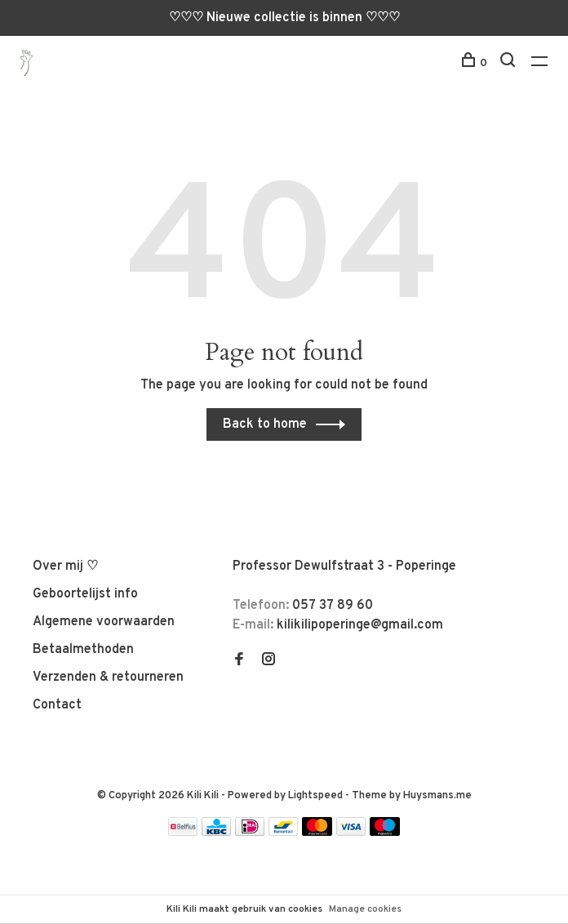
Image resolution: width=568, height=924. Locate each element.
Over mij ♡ (65, 566)
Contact (57, 705)
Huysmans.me (437, 796)
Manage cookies (365, 909)
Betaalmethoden (83, 650)
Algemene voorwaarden (104, 622)
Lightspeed (315, 796)
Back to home (265, 424)
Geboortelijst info (85, 594)
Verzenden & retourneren (108, 677)
